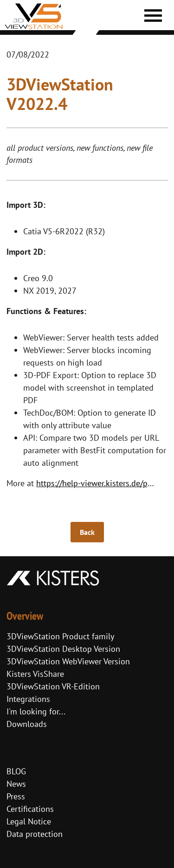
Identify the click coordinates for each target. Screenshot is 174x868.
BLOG (16, 771)
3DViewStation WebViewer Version (68, 661)
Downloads (27, 724)
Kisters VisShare (35, 674)
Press (16, 796)
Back (87, 532)
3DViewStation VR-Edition (53, 686)
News (16, 784)
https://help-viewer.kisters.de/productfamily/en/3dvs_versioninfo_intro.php (98, 483)
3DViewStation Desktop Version (63, 649)
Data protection (35, 834)
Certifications (30, 809)
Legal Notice (29, 821)
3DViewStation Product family (60, 636)
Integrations (28, 699)
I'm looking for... (36, 711)
